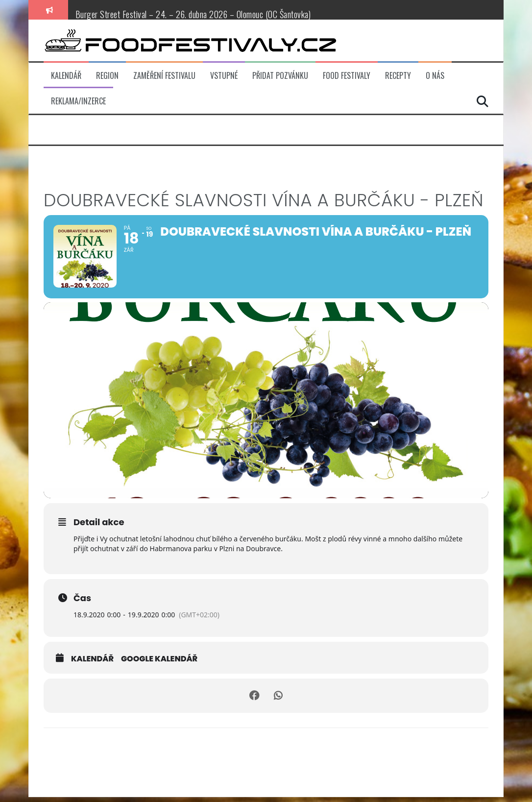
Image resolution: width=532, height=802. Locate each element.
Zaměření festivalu (164, 76)
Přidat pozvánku (280, 76)
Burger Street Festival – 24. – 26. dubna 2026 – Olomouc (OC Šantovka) (193, 14)
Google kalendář (159, 664)
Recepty (398, 76)
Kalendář (66, 76)
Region (107, 76)
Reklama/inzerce (78, 101)
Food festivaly (347, 76)
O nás (435, 76)
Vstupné (224, 76)
